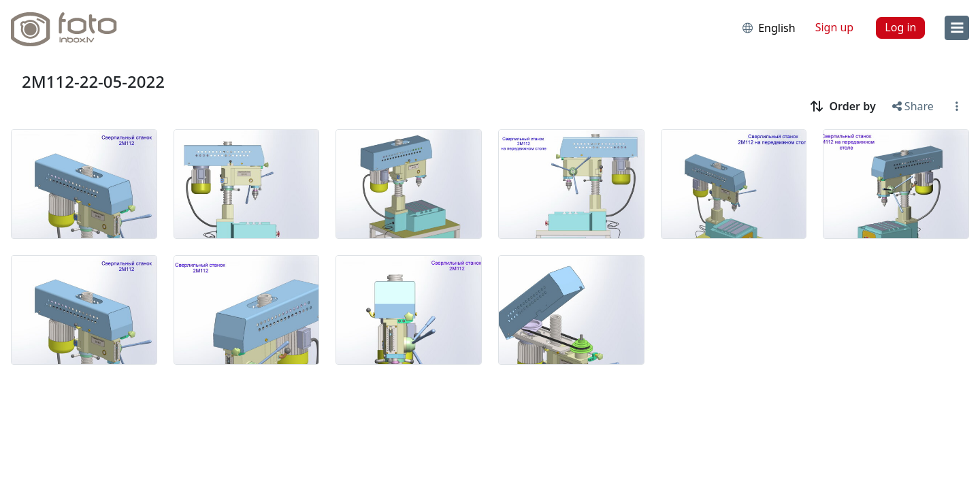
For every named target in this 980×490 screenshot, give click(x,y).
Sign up (835, 27)
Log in (900, 27)
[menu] (957, 28)
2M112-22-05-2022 (93, 81)
